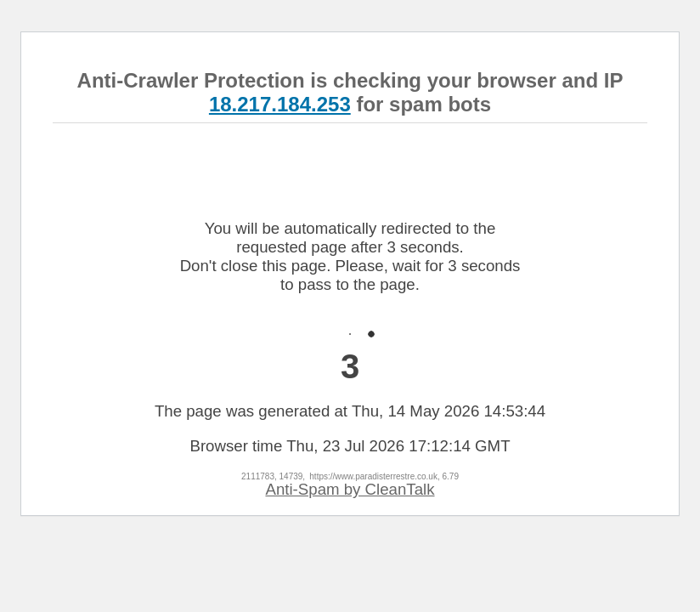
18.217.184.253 (280, 104)
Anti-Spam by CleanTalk (350, 489)
